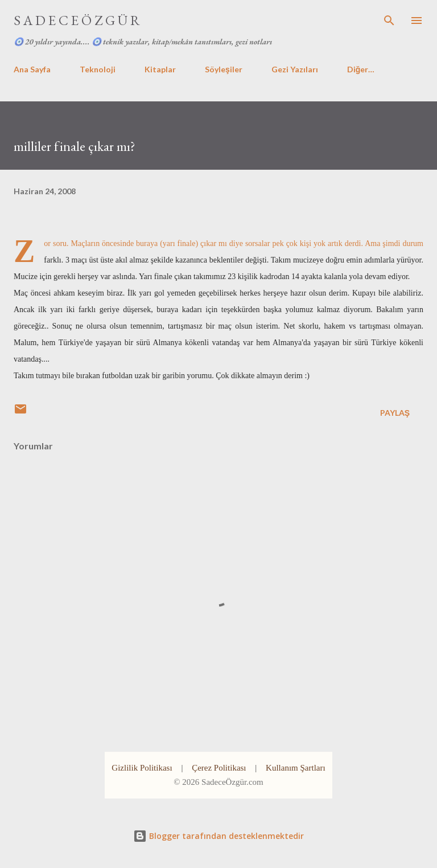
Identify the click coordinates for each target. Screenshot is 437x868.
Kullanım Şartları (296, 768)
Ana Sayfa (32, 69)
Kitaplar (160, 69)
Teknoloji (98, 69)
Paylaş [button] (395, 413)
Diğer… (361, 69)
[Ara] (389, 21)
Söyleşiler (224, 69)
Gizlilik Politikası (142, 768)
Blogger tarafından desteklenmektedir (218, 836)
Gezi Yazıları (295, 69)
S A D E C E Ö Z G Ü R (77, 20)
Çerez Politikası (219, 768)
